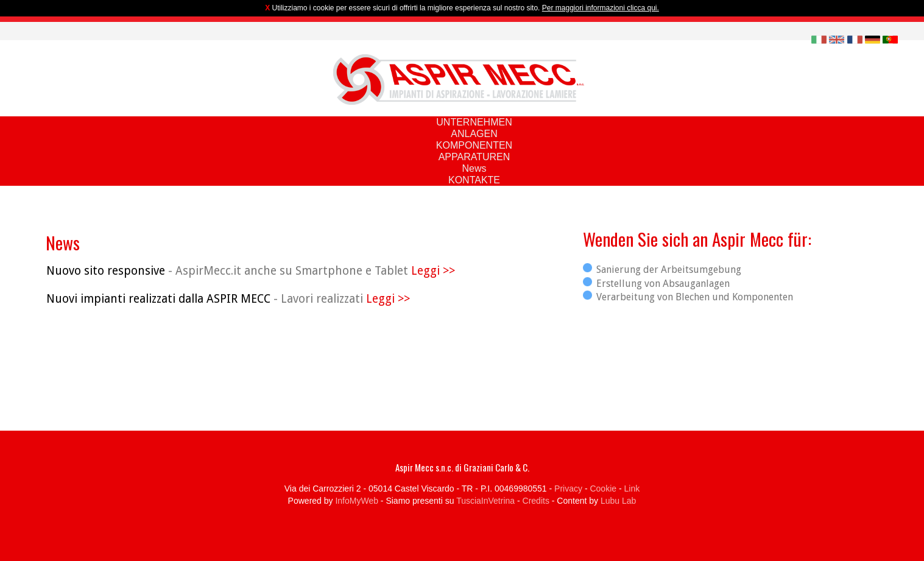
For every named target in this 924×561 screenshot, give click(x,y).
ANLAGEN (474, 134)
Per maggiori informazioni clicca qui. (601, 8)
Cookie (603, 489)
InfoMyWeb (357, 501)
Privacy (568, 489)
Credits (536, 501)
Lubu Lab (618, 501)
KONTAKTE (474, 180)
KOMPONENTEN (474, 145)
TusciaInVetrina (485, 501)
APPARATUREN (474, 157)
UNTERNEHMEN (474, 122)
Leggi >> (433, 271)
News (474, 168)
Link (632, 489)
